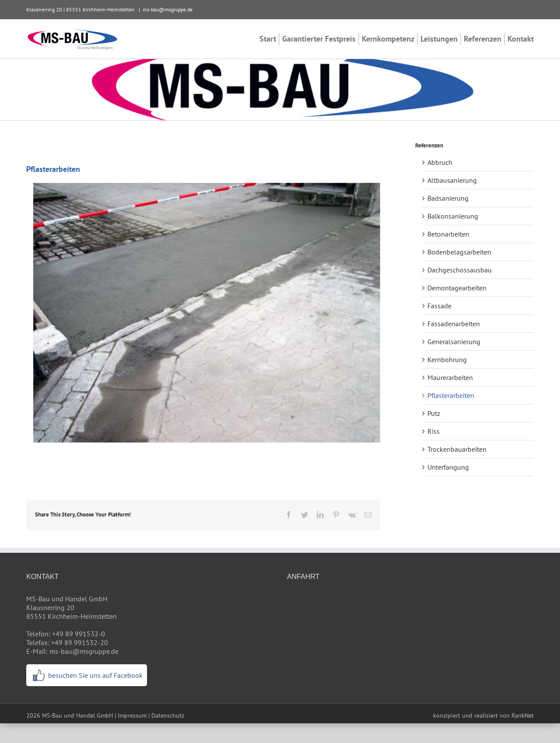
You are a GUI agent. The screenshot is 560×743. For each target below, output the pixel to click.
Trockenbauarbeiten (457, 449)
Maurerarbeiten (450, 377)
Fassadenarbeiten (454, 324)
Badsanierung (448, 198)
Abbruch (440, 162)
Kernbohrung (447, 359)
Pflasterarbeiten (451, 395)
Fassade (439, 306)
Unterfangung (448, 467)
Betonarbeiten (448, 234)
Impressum (132, 715)
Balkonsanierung (453, 216)
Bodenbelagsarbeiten (459, 252)
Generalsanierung (454, 342)
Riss (434, 431)
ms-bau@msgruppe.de (168, 9)
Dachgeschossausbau (460, 270)
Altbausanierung (452, 180)
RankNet (523, 715)
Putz (434, 413)
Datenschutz (168, 715)
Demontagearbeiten (457, 288)
